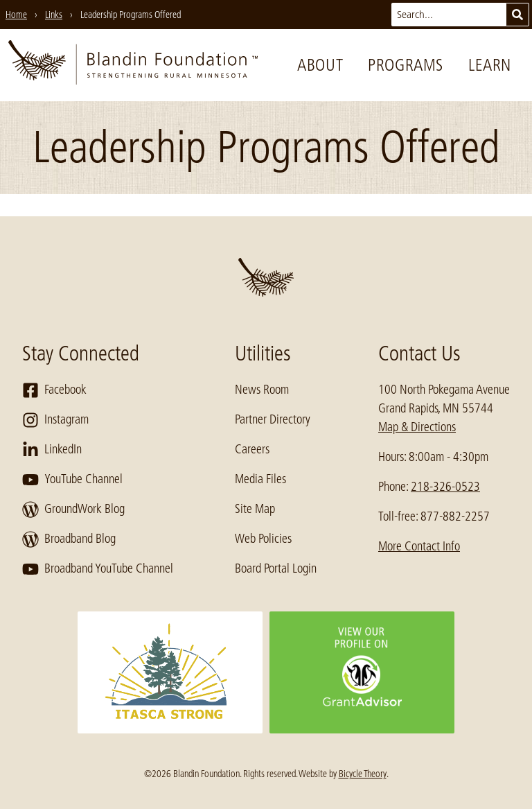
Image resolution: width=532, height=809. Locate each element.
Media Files (260, 479)
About (320, 65)
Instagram (55, 420)
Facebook (54, 390)
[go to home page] (133, 65)
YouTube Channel (72, 480)
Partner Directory (273, 419)
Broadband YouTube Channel (98, 569)
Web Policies (263, 539)
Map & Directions (417, 427)
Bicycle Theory (363, 774)
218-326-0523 (445, 487)
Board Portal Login (276, 568)
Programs (406, 65)
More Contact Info (419, 546)
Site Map (255, 509)
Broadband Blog (69, 539)
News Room (262, 390)
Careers (252, 449)
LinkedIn (52, 450)
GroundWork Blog (73, 510)
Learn (490, 65)
